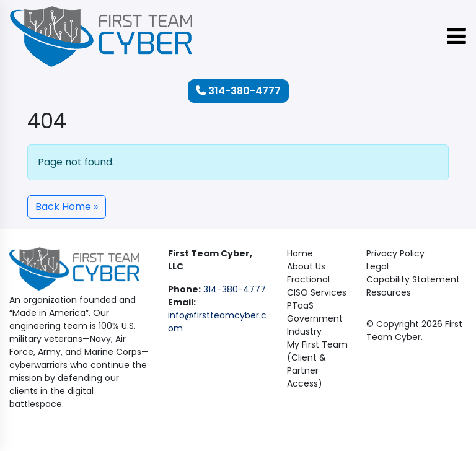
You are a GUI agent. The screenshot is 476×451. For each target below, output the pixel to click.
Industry (304, 331)
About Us (306, 266)
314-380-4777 (238, 91)
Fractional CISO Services (317, 286)
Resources (389, 292)
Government (315, 318)
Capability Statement (413, 279)
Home (300, 253)
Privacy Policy (395, 253)
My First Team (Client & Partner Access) (317, 364)
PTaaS (300, 305)
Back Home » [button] (67, 207)
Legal (377, 266)
